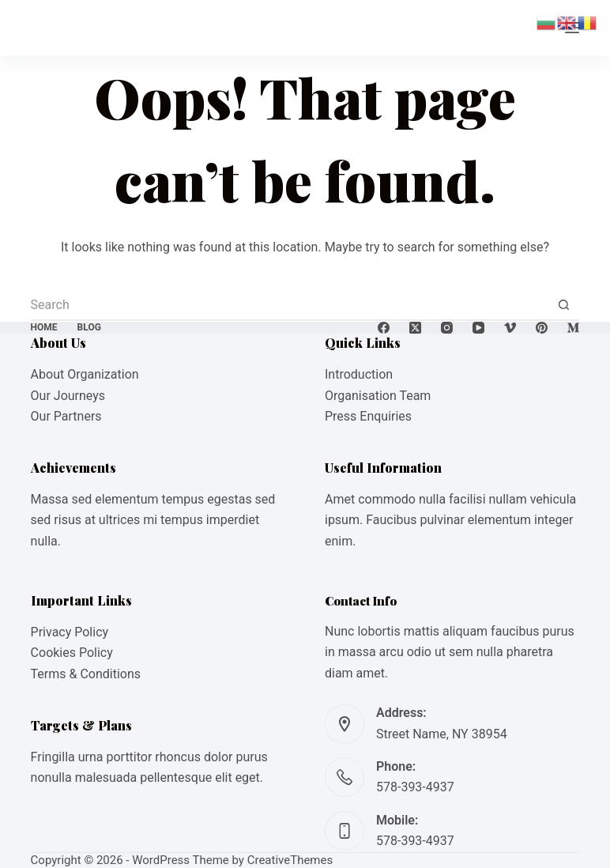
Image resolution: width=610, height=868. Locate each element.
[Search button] (563, 305)
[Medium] (573, 328)
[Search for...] (290, 305)
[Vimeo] (510, 328)
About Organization (85, 374)
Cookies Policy (72, 653)
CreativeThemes (290, 860)
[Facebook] (384, 328)
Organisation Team (378, 396)
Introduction (359, 374)
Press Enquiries (368, 416)
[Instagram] (447, 328)
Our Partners (66, 416)
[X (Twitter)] (415, 328)
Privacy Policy (70, 632)
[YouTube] (478, 328)
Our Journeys (68, 396)
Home (44, 327)
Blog (89, 327)
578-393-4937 (415, 787)
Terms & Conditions (86, 674)
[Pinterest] (542, 328)
